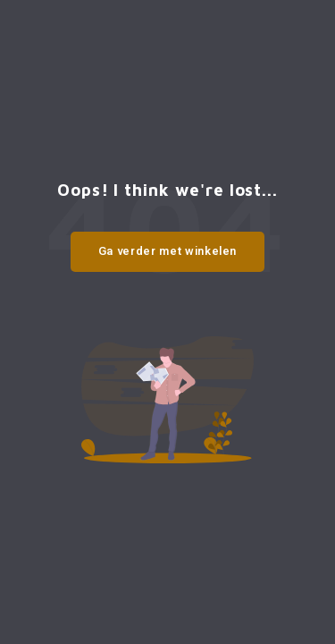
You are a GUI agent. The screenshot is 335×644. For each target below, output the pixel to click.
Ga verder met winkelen (167, 251)
